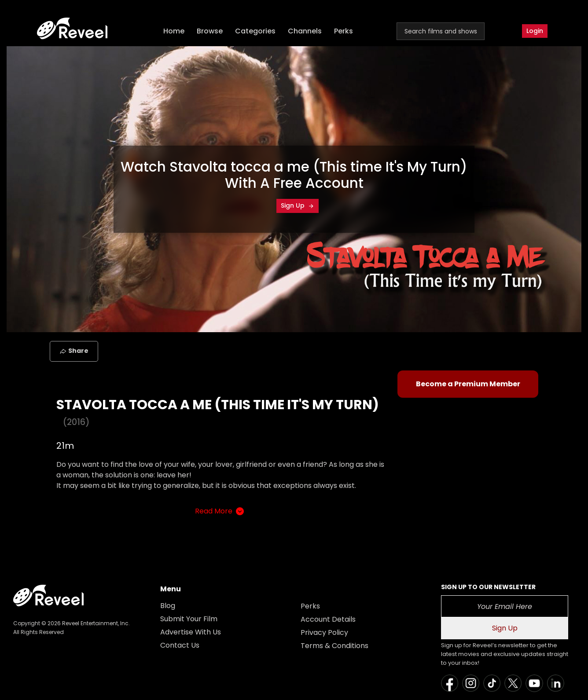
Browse (210, 31)
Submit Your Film (189, 619)
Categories (255, 31)
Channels (305, 31)
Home (174, 31)
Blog (168, 606)
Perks (344, 31)
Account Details (328, 619)
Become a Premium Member (468, 384)
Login (535, 31)
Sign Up (298, 205)
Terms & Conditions (334, 646)
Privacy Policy (324, 632)
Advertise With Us (191, 632)
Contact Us (180, 645)
